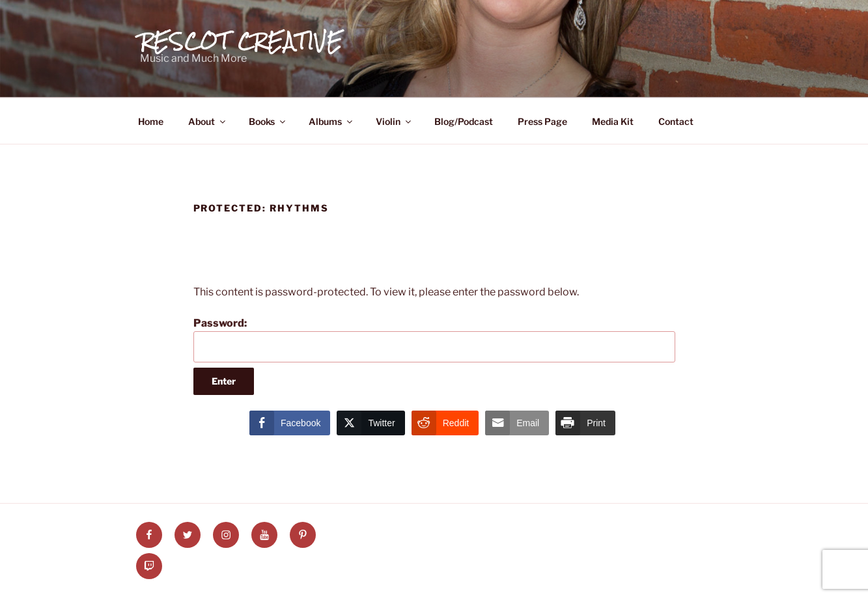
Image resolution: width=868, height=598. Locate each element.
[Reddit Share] (445, 423)
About (208, 121)
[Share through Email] (517, 423)
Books (268, 121)
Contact (676, 121)
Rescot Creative (242, 41)
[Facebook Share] (290, 423)
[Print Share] (585, 423)
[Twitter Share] (371, 423)
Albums (331, 121)
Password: (434, 340)
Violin (394, 121)
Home (151, 121)
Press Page (542, 121)
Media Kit (613, 121)
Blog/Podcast (464, 121)
